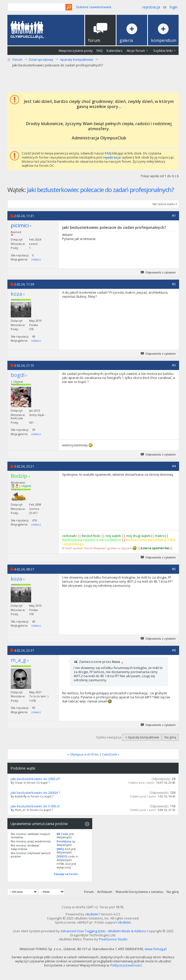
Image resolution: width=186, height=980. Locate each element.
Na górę (170, 737)
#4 (174, 466)
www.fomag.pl (156, 949)
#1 (174, 216)
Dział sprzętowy (41, 59)
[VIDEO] (62, 856)
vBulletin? (92, 914)
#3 (174, 365)
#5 (174, 569)
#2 (174, 284)
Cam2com (109, 754)
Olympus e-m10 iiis (84, 754)
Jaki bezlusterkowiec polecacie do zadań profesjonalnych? (101, 190)
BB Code (62, 834)
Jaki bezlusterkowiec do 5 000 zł (35, 806)
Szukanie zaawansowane (94, 7)
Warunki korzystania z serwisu (139, 892)
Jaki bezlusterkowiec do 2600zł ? (35, 793)
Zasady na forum (66, 874)
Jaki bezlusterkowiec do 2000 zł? (35, 779)
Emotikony (64, 841)
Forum (17, 59)
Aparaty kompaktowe (77, 59)
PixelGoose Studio (113, 939)
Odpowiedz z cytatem (158, 272)
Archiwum (105, 892)
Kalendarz (115, 51)
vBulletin (124, 922)
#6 (174, 650)
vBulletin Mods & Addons (127, 931)
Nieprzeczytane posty (76, 51)
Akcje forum (136, 51)
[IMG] (60, 849)
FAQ (100, 51)
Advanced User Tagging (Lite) (83, 931)
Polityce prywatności (126, 965)
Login (174, 7)
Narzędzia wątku (164, 204)
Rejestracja (151, 7)
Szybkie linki (163, 51)
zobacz (36, 259)
